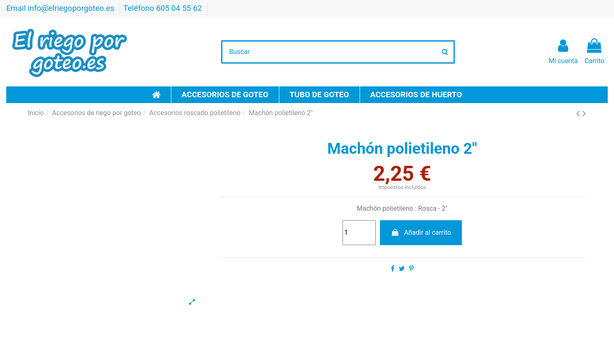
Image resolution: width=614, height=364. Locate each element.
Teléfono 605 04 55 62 (164, 8)
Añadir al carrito (421, 232)
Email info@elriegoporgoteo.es (61, 8)
